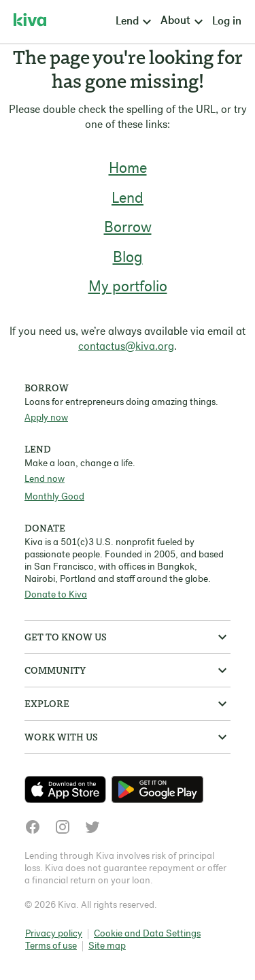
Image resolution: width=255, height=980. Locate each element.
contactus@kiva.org (126, 347)
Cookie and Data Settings (147, 934)
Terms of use (51, 946)
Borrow (128, 228)
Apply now (46, 418)
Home (128, 169)
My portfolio (128, 288)
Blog (128, 258)
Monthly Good (54, 497)
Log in (227, 22)
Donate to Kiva (56, 595)
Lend (128, 199)
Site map (107, 946)
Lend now (45, 479)
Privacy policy (54, 934)
